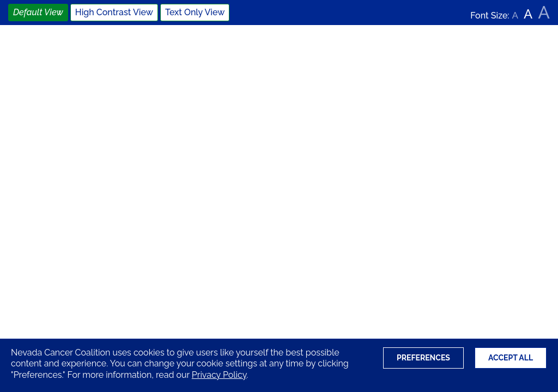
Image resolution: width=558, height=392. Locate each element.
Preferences (423, 358)
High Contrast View (114, 12)
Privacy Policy (219, 375)
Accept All (511, 358)
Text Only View (195, 12)
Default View (38, 12)
